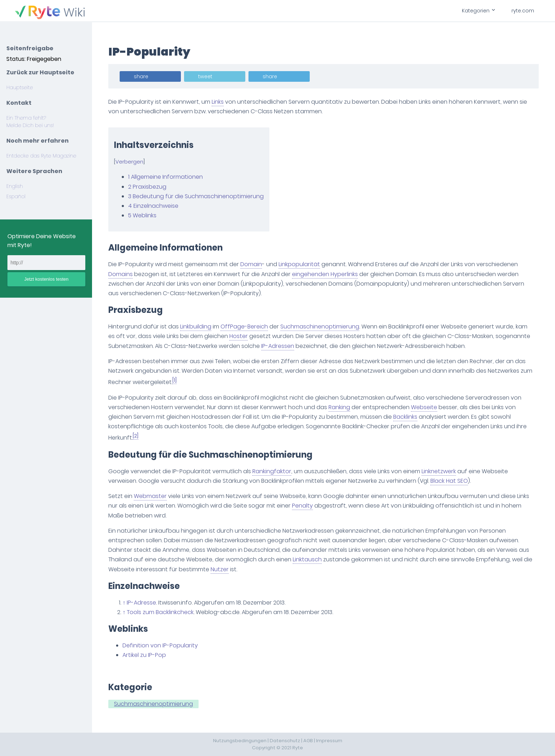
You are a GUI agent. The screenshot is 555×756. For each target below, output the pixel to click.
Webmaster (151, 496)
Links (218, 102)
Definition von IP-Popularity (161, 645)
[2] (136, 436)
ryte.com (523, 11)
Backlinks (406, 417)
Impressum (329, 741)
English (15, 186)
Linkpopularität (300, 264)
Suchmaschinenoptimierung (321, 327)
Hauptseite (20, 87)
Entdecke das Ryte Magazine (41, 156)
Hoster (239, 336)
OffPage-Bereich (245, 327)
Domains (121, 274)
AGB (308, 741)
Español (16, 196)
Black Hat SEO (450, 481)
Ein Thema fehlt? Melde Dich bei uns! (30, 122)
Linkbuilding (196, 327)
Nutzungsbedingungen (240, 741)
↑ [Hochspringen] (125, 603)
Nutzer (220, 569)
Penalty (303, 506)
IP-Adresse (142, 603)
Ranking (340, 407)
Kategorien (478, 11)
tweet (206, 76)
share (142, 76)
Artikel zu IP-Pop (145, 655)
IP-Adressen (278, 346)
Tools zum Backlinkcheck (161, 612)
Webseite (425, 407)
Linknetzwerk (439, 471)
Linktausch (308, 559)
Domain (252, 264)
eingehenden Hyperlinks (326, 274)
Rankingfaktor (273, 471)
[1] (175, 380)
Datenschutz (285, 741)
